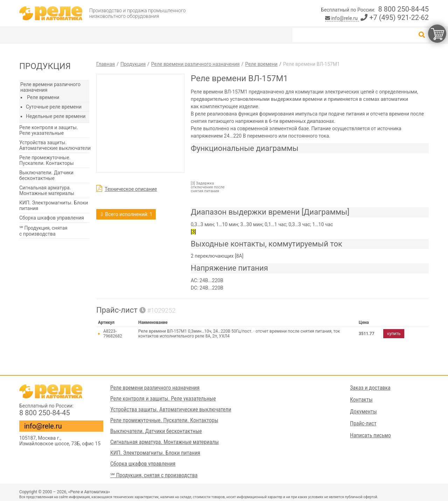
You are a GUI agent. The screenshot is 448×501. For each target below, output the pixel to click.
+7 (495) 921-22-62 (395, 18)
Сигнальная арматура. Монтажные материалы (47, 190)
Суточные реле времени (54, 107)
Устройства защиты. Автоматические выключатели (55, 145)
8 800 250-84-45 (403, 9)
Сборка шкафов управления (52, 218)
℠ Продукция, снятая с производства (43, 231)
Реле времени (43, 97)
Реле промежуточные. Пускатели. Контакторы (47, 160)
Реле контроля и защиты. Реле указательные (49, 130)
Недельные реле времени (56, 116)
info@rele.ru (342, 18)
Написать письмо (370, 435)
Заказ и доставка (370, 388)
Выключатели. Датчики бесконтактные (46, 175)
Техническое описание (131, 189)
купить (394, 334)
